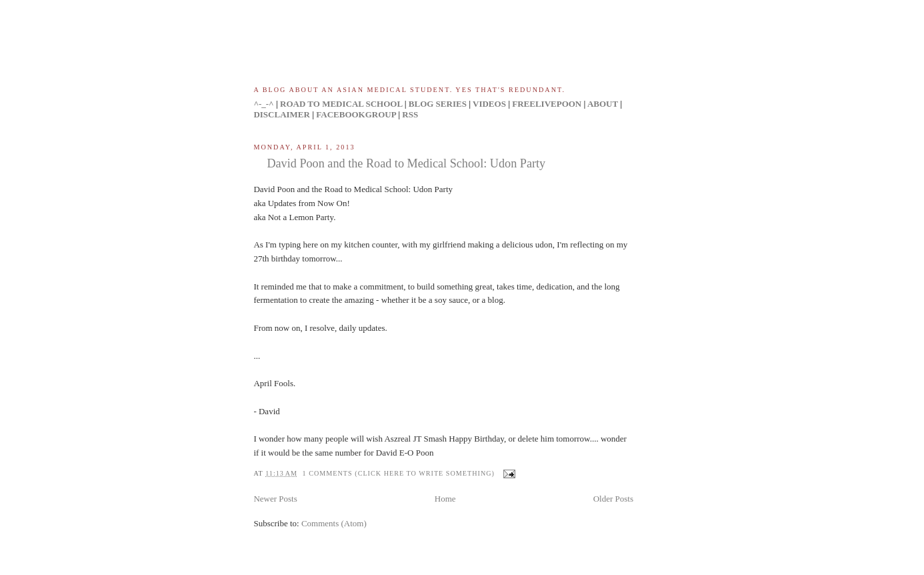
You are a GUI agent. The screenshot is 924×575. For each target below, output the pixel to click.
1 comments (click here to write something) (399, 473)
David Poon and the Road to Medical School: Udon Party (406, 163)
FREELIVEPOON (547, 104)
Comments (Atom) (334, 523)
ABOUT (603, 104)
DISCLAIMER (282, 114)
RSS (410, 114)
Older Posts (613, 499)
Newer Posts (275, 499)
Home (445, 499)
